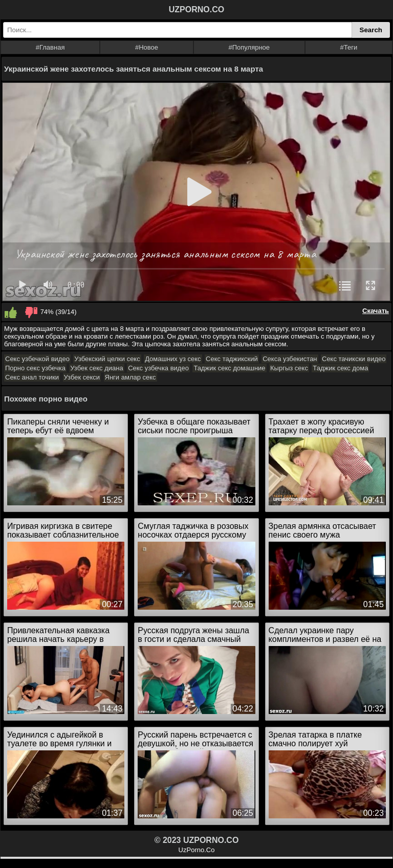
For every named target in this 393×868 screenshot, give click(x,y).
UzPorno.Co (197, 850)
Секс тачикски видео (354, 359)
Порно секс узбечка (35, 368)
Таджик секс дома (340, 368)
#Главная (50, 47)
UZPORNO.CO (196, 9)
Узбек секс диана (96, 368)
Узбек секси (82, 377)
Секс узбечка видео (158, 368)
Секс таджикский (232, 359)
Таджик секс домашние (229, 368)
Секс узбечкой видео (37, 359)
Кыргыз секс (289, 368)
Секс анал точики (32, 377)
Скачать (376, 311)
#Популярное (249, 47)
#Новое (147, 47)
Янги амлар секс (130, 377)
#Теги (349, 47)
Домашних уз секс (173, 359)
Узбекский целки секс (107, 359)
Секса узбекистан (290, 359)
